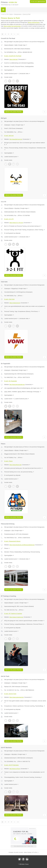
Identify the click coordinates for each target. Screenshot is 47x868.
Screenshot (22, 59)
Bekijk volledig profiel (14, 112)
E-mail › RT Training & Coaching (13, 614)
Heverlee (17, 208)
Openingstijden (9, 70)
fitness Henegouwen (34, 22)
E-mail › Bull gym (9, 136)
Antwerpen (7, 125)
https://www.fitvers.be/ (15, 465)
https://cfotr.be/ (13, 59)
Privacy (27, 864)
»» (18, 34)
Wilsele (17, 450)
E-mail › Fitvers (8, 461)
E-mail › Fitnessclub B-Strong (12, 541)
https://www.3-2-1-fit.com (16, 223)
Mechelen (14, 754)
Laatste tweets (9, 399)
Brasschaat (15, 370)
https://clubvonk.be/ (15, 303)
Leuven (17, 603)
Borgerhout (15, 288)
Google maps (23, 45)
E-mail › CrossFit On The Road (13, 56)
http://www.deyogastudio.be (17, 385)
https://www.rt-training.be (16, 617)
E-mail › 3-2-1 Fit (9, 219)
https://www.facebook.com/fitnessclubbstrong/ (22, 545)
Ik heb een (38, 2)
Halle (16, 45)
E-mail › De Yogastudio (11, 381)
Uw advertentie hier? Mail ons (23, 846)
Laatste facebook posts (11, 74)
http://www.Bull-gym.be (16, 139)
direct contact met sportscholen (12, 26)
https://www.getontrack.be (16, 697)
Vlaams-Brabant (9, 45)
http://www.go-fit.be (15, 769)
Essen (13, 125)
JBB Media (22, 864)
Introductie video (25, 74)
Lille (13, 530)
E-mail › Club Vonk (9, 299)
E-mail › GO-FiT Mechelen (11, 765)
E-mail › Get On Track (10, 694)
